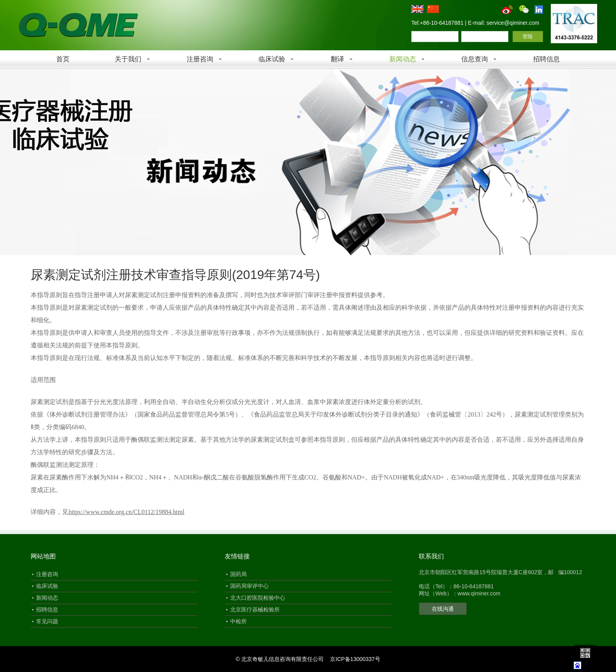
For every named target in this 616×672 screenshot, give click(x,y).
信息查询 (475, 59)
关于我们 (128, 59)
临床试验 (272, 59)
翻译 (337, 59)
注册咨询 (200, 59)
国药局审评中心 (249, 586)
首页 (63, 59)
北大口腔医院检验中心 (258, 598)
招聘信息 (546, 59)
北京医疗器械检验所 (255, 610)
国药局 (238, 574)
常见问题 (47, 621)
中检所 (238, 621)
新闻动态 (403, 59)
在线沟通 (443, 609)
